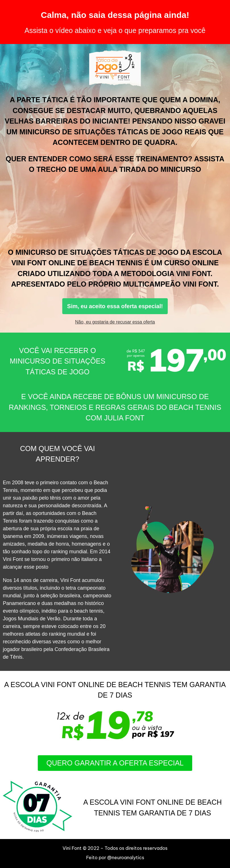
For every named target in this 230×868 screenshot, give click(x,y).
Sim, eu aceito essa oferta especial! (115, 306)
